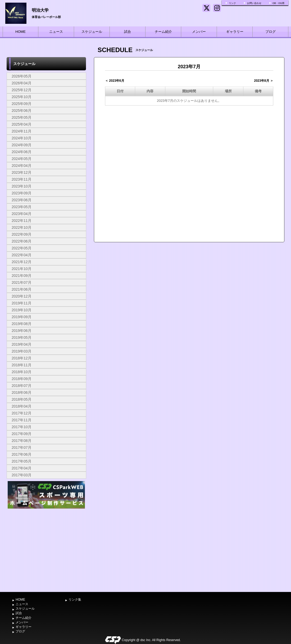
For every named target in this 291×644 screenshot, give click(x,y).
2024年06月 (22, 152)
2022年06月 (22, 241)
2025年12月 (22, 90)
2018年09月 (22, 379)
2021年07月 (22, 282)
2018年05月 (22, 399)
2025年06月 (22, 111)
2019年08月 (22, 324)
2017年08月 (22, 441)
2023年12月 (22, 172)
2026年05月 (22, 76)
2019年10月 (22, 310)
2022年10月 (22, 227)
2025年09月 (22, 104)
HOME (21, 32)
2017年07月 (22, 447)
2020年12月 (22, 296)
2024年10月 (22, 138)
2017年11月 (22, 420)
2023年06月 (22, 200)
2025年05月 (22, 117)
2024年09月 (22, 145)
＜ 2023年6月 (115, 81)
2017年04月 (22, 468)
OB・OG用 (278, 3)
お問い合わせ (254, 3)
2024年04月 (22, 166)
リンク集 (75, 600)
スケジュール (92, 32)
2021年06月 (22, 289)
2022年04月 (22, 255)
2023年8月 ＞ (264, 81)
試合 (128, 32)
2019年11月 (22, 303)
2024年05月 (22, 159)
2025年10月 (22, 97)
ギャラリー (235, 32)
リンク (232, 3)
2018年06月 (22, 392)
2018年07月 (22, 386)
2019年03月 (22, 351)
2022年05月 (22, 248)
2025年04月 (22, 124)
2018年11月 (22, 365)
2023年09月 (22, 193)
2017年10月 (22, 427)
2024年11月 (22, 131)
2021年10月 (22, 269)
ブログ (270, 32)
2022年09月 (22, 234)
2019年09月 (22, 317)
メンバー (199, 32)
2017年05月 (22, 461)
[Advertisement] (46, 550)
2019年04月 (22, 344)
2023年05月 (22, 207)
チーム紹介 (163, 32)
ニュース (56, 32)
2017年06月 (22, 454)
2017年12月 (22, 413)
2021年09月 (22, 276)
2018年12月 (22, 358)
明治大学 (40, 10)
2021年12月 (22, 262)
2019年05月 (22, 337)
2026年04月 (22, 83)
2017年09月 (22, 434)
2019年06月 (22, 331)
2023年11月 (22, 179)
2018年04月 (22, 406)
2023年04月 (22, 214)
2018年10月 (22, 372)
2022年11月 (22, 221)
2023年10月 (22, 186)
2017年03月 (22, 475)
